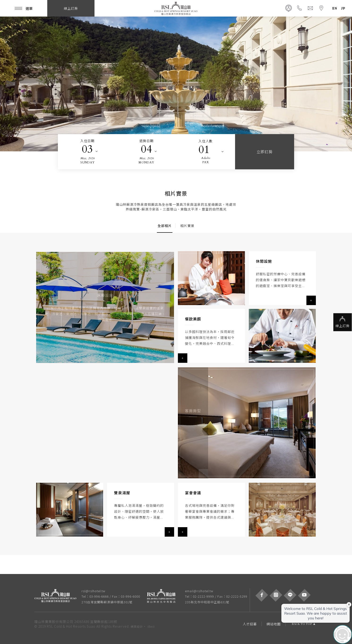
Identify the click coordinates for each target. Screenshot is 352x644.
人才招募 (250, 624)
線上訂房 (341, 322)
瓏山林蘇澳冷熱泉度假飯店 (176, 8)
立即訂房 (265, 152)
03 (87, 149)
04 (146, 149)
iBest (151, 626)
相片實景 (187, 226)
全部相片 (165, 226)
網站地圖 (274, 624)
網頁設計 (137, 626)
